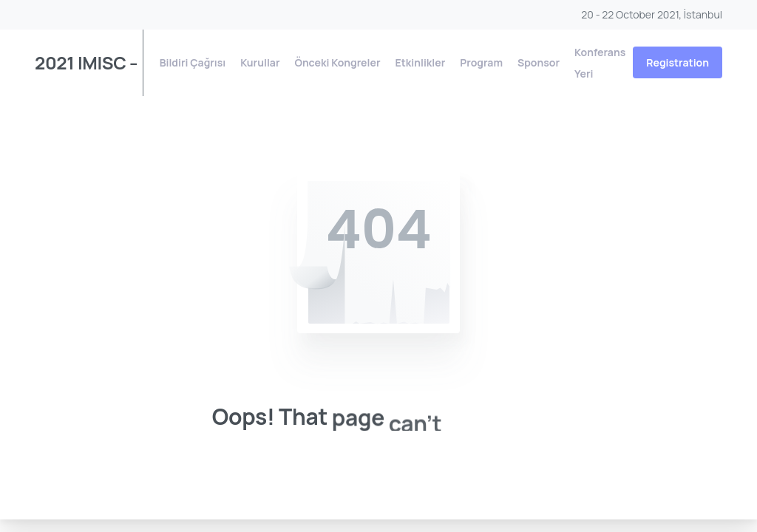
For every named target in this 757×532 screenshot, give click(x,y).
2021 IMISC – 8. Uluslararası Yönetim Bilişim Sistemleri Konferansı (84, 62)
